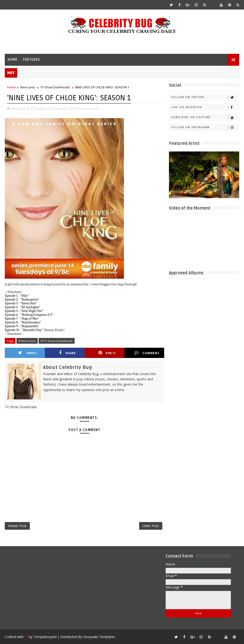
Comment (147, 353)
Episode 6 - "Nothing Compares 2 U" (29, 315)
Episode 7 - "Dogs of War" (22, 319)
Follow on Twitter (205, 97)
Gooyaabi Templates (99, 637)
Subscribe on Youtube (205, 117)
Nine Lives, (61, 108)
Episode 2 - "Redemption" (22, 299)
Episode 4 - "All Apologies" (22, 307)
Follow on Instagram (205, 127)
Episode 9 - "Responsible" (22, 326)
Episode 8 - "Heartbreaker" (23, 322)
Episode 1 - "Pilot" (17, 296)
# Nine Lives (27, 341)
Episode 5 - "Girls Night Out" (24, 311)
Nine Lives (28, 87)
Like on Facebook (205, 107)
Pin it (107, 353)
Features (32, 60)
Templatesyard (45, 637)
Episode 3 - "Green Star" (21, 303)
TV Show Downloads (55, 87)
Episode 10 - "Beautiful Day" (24, 330)
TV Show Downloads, (84, 108)
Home (13, 60)
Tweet (28, 353)
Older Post (151, 526)
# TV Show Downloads (57, 341)
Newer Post (17, 526)
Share (67, 353)
